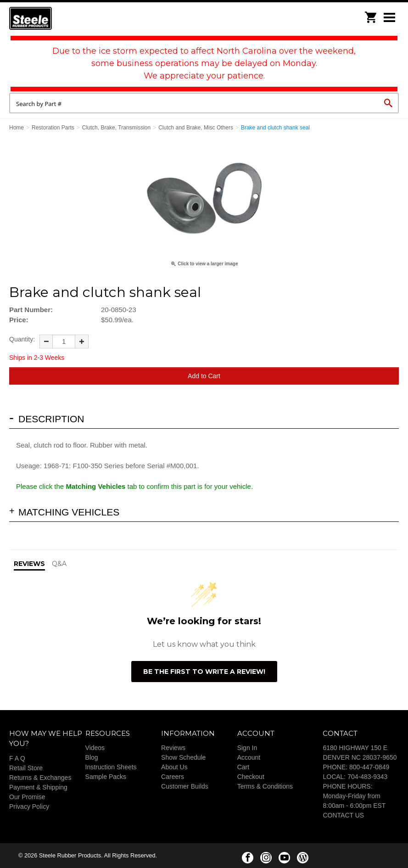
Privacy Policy (29, 806)
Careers (173, 777)
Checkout (251, 777)
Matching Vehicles (69, 512)
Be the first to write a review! (204, 672)
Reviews (173, 748)
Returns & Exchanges (40, 778)
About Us (174, 767)
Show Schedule (183, 757)
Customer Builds (185, 786)
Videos (95, 748)
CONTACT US (343, 815)
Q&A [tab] (59, 564)
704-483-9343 (367, 777)
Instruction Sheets (111, 767)
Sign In (247, 748)
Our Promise (27, 797)
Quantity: (22, 339)
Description (51, 419)
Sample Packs (106, 777)
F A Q (17, 758)
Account (249, 757)
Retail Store (26, 768)
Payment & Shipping (38, 787)
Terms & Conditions (265, 786)
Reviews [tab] (29, 564)
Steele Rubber (55, 18)
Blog (92, 757)
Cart (243, 767)
